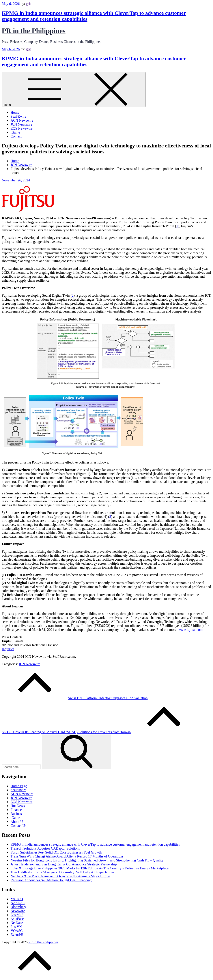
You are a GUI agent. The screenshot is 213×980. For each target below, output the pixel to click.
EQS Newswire (21, 128)
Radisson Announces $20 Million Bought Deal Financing (51, 880)
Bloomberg (19, 907)
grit (28, 4)
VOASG (17, 931)
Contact (16, 136)
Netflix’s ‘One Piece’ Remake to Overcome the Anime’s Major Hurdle (60, 876)
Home (15, 112)
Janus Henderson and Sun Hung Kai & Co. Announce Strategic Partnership (64, 864)
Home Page (19, 786)
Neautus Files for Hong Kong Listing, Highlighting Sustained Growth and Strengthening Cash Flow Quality (87, 860)
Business (17, 814)
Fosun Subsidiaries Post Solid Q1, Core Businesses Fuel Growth (56, 852)
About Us (17, 822)
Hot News (18, 806)
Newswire (18, 911)
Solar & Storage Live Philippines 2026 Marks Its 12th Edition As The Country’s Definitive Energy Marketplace (90, 868)
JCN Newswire (21, 124)
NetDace (17, 923)
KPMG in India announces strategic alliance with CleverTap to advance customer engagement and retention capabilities (95, 844)
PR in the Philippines (34, 31)
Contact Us (19, 826)
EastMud (17, 915)
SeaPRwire (18, 116)
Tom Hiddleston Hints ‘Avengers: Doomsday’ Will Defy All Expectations (63, 872)
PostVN (16, 927)
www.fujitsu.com (191, 630)
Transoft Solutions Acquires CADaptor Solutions (45, 848)
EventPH (17, 935)
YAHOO (17, 899)
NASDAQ (18, 903)
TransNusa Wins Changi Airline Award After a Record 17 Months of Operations (67, 856)
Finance (16, 810)
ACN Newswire (22, 120)
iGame (15, 132)
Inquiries (8, 649)
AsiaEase (17, 919)
